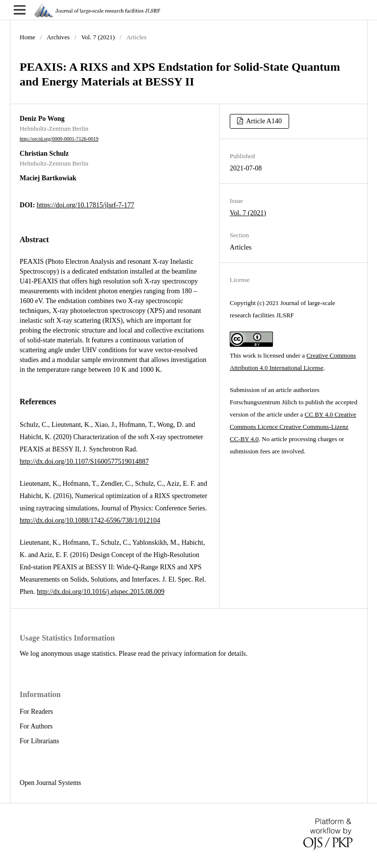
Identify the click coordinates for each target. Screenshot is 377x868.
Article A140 (263, 121)
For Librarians (39, 741)
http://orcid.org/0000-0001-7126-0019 (59, 139)
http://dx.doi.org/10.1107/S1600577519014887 (84, 462)
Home (27, 37)
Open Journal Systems (50, 783)
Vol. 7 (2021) (98, 37)
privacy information (189, 654)
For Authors (36, 726)
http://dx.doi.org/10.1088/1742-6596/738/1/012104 (90, 520)
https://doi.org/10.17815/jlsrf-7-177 (86, 205)
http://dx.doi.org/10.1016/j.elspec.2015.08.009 (101, 592)
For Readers (36, 712)
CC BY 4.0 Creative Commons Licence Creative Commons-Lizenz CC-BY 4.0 (293, 427)
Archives (58, 37)
